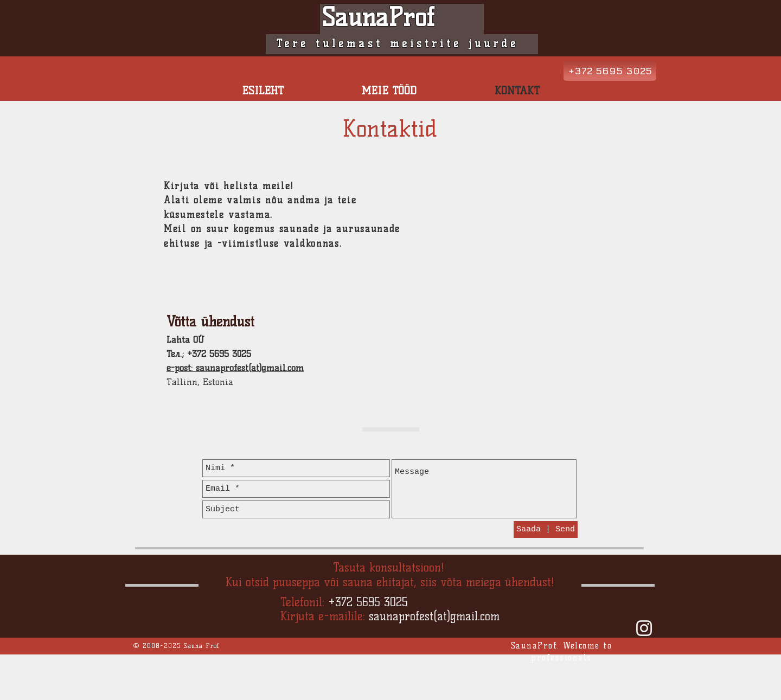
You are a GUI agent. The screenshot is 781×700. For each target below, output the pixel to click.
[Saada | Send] (546, 529)
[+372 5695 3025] (610, 71)
